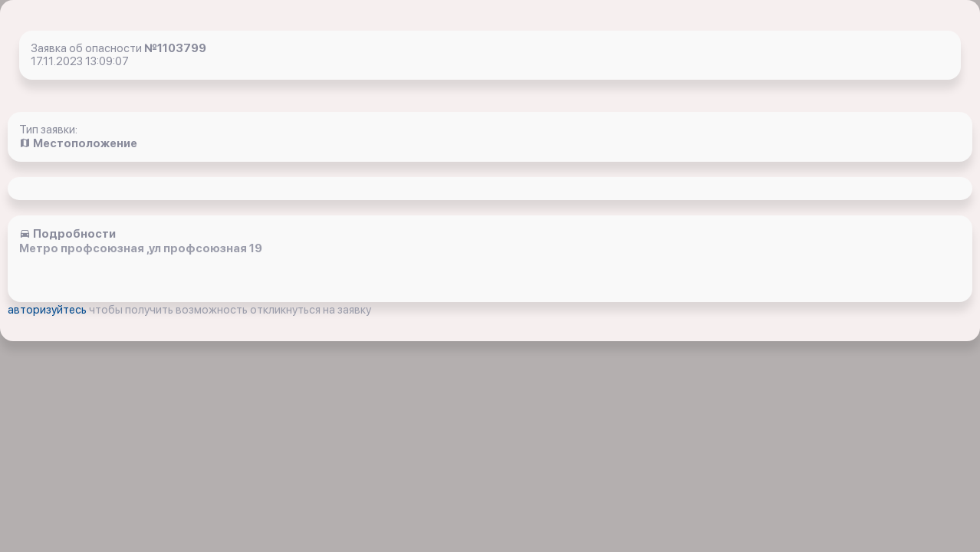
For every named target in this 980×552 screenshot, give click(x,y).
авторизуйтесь (48, 310)
